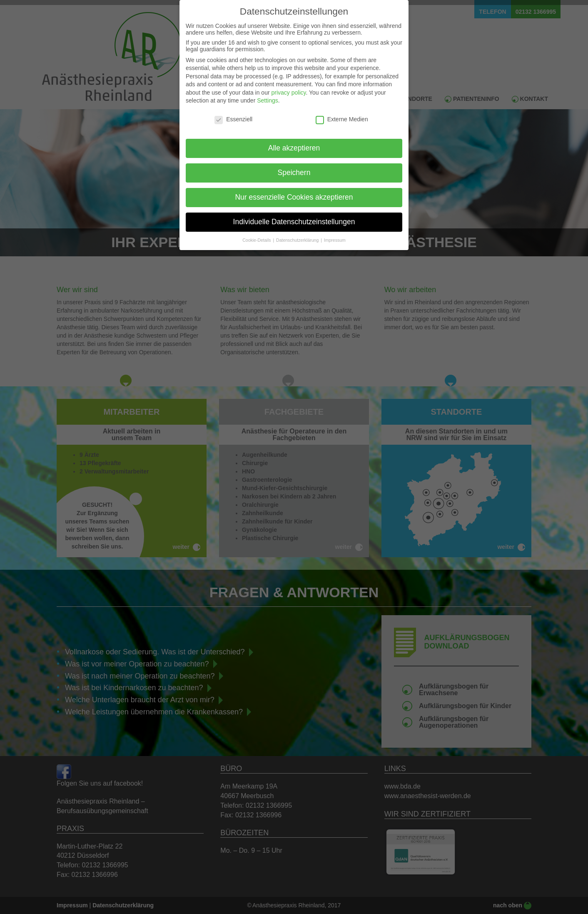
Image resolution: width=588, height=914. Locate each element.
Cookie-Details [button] (257, 233)
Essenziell (233, 112)
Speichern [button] (294, 165)
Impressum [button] (335, 233)
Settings (268, 93)
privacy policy (288, 85)
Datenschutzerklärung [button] (298, 233)
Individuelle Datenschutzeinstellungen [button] (294, 214)
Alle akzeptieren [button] (294, 141)
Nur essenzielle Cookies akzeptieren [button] (294, 190)
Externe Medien (342, 112)
